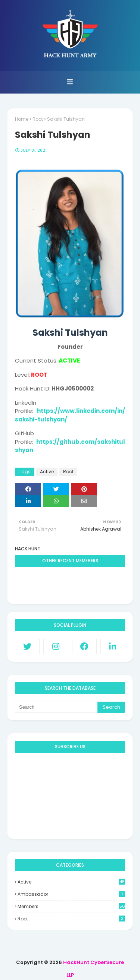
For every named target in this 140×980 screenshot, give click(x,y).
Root (38, 119)
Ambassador (71, 894)
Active (47, 472)
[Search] (56, 707)
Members (71, 906)
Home (22, 119)
